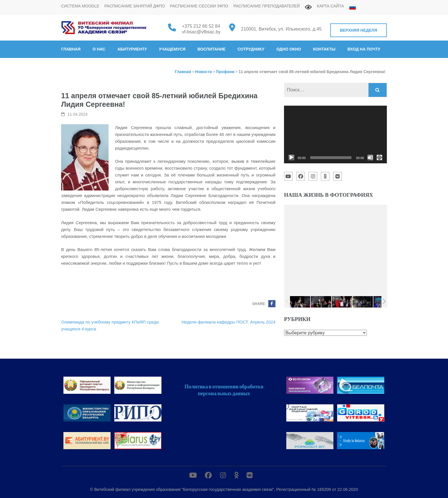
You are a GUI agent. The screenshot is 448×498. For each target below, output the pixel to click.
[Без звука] (370, 158)
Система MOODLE (80, 6)
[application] (335, 134)
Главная (71, 49)
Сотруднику (251, 49)
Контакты (324, 49)
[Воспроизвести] (291, 158)
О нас (99, 49)
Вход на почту (364, 49)
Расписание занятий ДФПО (135, 6)
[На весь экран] (379, 158)
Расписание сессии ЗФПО (199, 6)
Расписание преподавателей (267, 6)
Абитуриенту (132, 49)
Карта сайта (331, 6)
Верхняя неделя (359, 30)
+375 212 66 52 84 (201, 26)
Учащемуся (172, 49)
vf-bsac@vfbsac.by (201, 32)
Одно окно (289, 49)
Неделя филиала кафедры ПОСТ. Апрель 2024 (228, 322)
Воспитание (211, 49)
